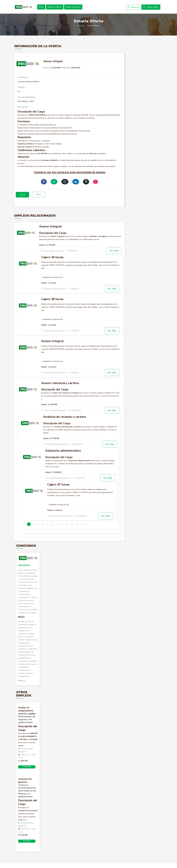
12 (83, 529)
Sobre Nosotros (73, 10)
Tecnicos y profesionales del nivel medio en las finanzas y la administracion (27, 796)
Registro (133, 10)
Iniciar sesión (151, 10)
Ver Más (114, 255)
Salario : (42, 250)
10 (72, 529)
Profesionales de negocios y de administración (27, 724)
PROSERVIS (24, 570)
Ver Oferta (27, 771)
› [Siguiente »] (88, 529)
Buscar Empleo (55, 10)
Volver (38, 200)
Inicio (41, 10)
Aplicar (22, 200)
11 (77, 529)
